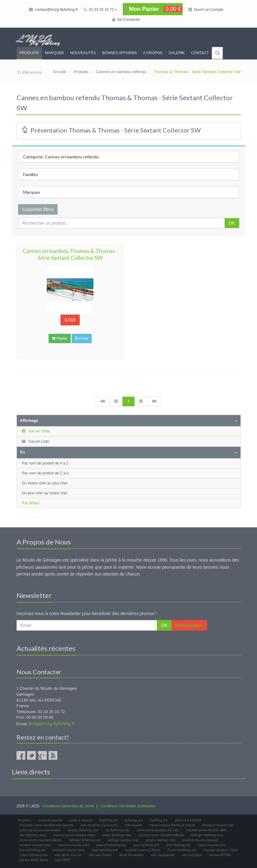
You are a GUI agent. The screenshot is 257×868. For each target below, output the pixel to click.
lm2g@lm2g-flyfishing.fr (51, 724)
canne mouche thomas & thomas (173, 825)
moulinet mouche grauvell (200, 840)
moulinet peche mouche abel (206, 830)
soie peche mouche (68, 855)
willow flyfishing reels (117, 835)
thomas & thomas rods (218, 825)
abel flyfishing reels (33, 835)
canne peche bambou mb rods (158, 830)
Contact (200, 53)
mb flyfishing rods (117, 830)
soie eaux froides (100, 855)
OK (232, 223)
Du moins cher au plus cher (45, 483)
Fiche (82, 338)
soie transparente (163, 855)
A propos (153, 53)
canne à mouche (81, 820)
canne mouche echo (212, 845)
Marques (55, 53)
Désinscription (189, 625)
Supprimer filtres (38, 209)
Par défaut (31, 503)
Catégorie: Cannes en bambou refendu (61, 157)
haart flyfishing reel (105, 850)
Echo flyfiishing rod (33, 850)
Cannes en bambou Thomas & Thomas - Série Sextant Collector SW (70, 254)
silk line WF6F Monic (34, 860)
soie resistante (192, 855)
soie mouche (134, 825)
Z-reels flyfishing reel (182, 850)
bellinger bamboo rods (123, 840)
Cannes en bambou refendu (121, 72)
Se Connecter (126, 20)
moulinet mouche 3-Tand (220, 850)
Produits (29, 53)
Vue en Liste (35, 441)
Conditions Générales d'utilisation (128, 806)
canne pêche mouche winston (40, 830)
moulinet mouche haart (69, 850)
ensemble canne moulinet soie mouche (47, 825)
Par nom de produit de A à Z (45, 463)
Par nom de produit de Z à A (45, 473)
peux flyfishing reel (146, 845)
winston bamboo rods (161, 840)
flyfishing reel (134, 820)
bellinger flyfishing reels (207, 835)
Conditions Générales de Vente (68, 806)
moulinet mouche (50, 820)
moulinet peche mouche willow (74, 835)
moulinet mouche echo (74, 845)
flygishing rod (109, 820)
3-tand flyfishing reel (34, 855)
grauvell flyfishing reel (111, 845)
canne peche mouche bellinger (41, 840)
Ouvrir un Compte (206, 10)
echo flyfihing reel (178, 845)
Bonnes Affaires (119, 53)
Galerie (177, 53)
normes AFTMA (220, 855)
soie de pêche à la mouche (99, 825)
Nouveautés (83, 53)
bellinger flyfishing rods (85, 840)
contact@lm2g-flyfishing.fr (54, 10)
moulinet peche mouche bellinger (161, 835)
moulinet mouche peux (35, 845)
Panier (60, 338)
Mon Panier (153, 9)
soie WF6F (63, 860)
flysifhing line (159, 820)
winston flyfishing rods (83, 830)
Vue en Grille (36, 431)
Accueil (59, 72)
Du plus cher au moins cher (45, 493)
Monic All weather (131, 855)
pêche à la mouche (188, 820)
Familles (31, 174)
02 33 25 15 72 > (100, 10)
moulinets (25, 820)
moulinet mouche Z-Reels (142, 850)
